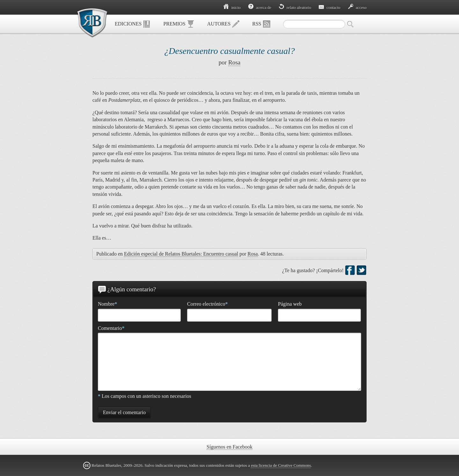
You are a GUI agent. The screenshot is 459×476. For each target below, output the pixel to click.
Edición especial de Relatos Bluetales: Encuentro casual (181, 254)
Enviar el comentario (124, 412)
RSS (261, 24)
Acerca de (260, 8)
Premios (179, 24)
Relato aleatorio (295, 8)
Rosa (234, 62)
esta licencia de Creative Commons (281, 465)
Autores (223, 24)
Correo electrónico (208, 304)
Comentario (111, 328)
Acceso (357, 8)
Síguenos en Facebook (229, 447)
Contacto (330, 8)
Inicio (232, 8)
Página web (290, 304)
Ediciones (133, 24)
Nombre (107, 304)
